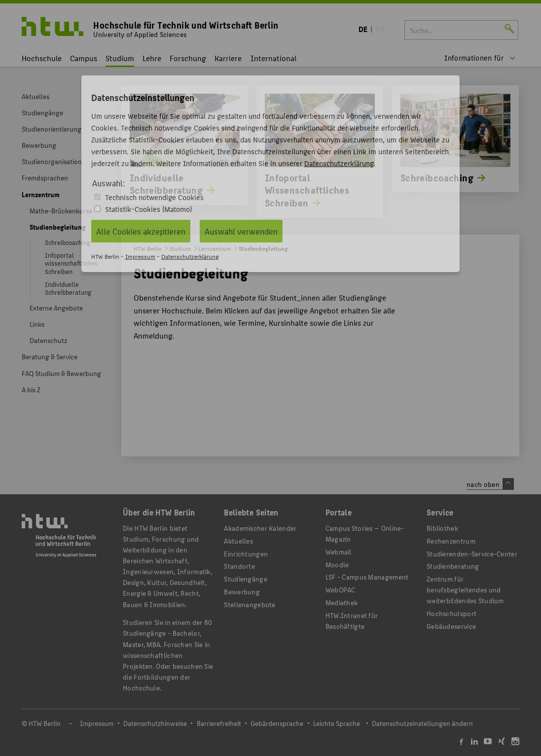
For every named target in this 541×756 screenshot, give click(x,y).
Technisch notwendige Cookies (154, 197)
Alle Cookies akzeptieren (141, 231)
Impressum (140, 256)
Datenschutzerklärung (339, 163)
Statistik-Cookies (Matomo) (148, 209)
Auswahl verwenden (241, 231)
